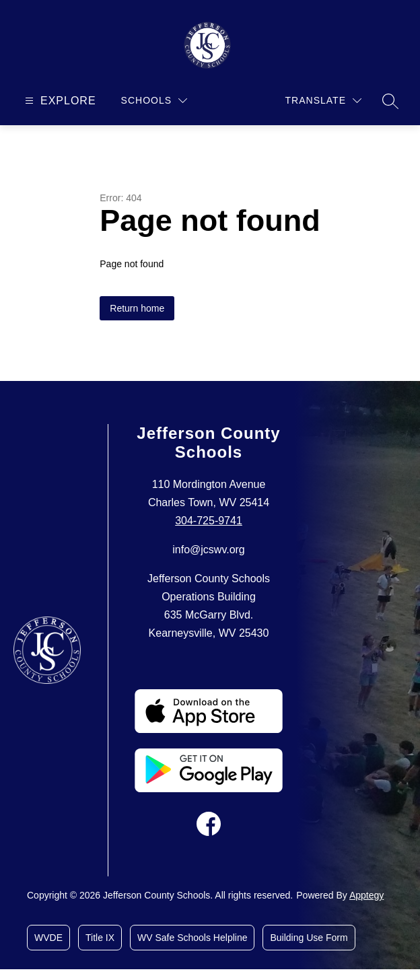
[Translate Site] (323, 101)
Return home (137, 308)
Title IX (100, 938)
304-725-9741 (209, 521)
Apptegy (366, 895)
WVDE (48, 938)
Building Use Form (309, 938)
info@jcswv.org (209, 550)
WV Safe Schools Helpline (192, 938)
